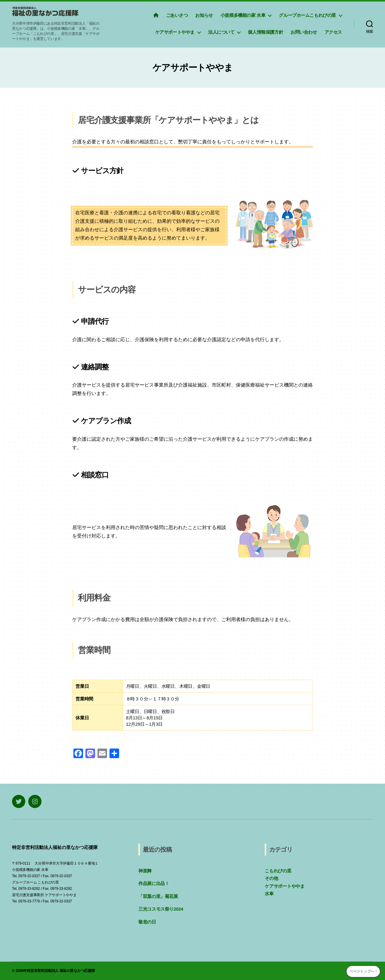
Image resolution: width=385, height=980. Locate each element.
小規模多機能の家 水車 (243, 15)
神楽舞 (145, 871)
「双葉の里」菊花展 (158, 896)
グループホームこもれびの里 (307, 15)
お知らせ (204, 15)
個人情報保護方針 (265, 32)
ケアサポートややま (175, 32)
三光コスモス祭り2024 (161, 909)
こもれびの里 (278, 871)
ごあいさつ (177, 15)
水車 (269, 894)
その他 (271, 878)
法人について (221, 32)
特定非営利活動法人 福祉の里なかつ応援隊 (61, 971)
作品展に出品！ (154, 883)
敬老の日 (147, 922)
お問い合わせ (304, 32)
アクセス (333, 32)
